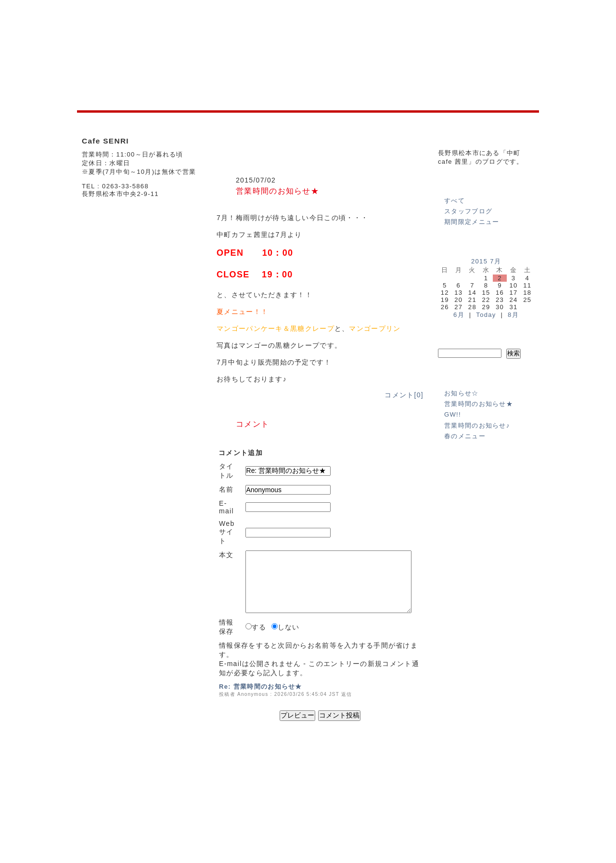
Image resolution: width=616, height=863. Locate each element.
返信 (347, 694)
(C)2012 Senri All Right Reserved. (492, 831)
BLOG (258, 795)
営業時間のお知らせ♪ (477, 425)
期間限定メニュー (472, 222)
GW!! (453, 414)
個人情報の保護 (480, 779)
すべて (455, 201)
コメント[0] (404, 395)
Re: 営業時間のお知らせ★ (261, 686)
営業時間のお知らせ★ (277, 191)
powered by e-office (512, 838)
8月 (513, 315)
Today (486, 315)
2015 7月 (486, 261)
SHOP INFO (201, 795)
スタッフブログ (468, 211)
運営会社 (439, 779)
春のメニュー (465, 436)
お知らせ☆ (462, 393)
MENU (234, 795)
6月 (459, 315)
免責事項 (520, 779)
